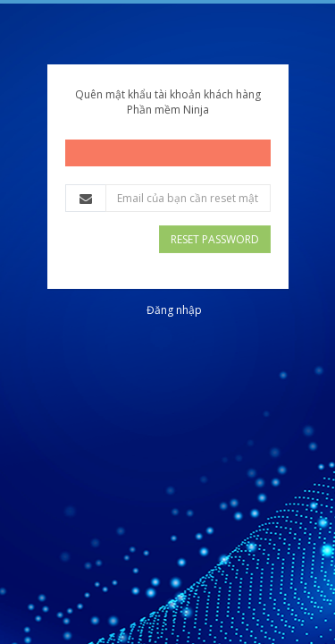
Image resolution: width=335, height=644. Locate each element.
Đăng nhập (174, 310)
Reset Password (215, 239)
